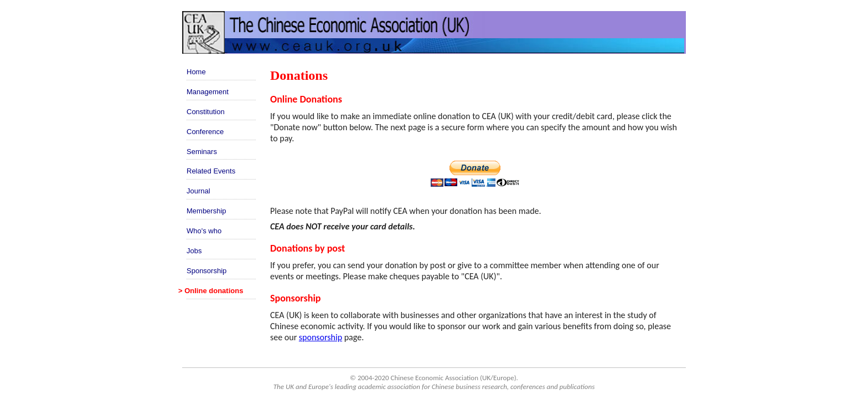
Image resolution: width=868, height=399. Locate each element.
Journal (198, 191)
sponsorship (321, 337)
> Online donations (211, 291)
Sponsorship (206, 271)
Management (208, 92)
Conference (205, 132)
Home (196, 72)
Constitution (206, 112)
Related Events (211, 171)
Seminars (202, 152)
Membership (206, 211)
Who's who (204, 231)
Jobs (194, 251)
